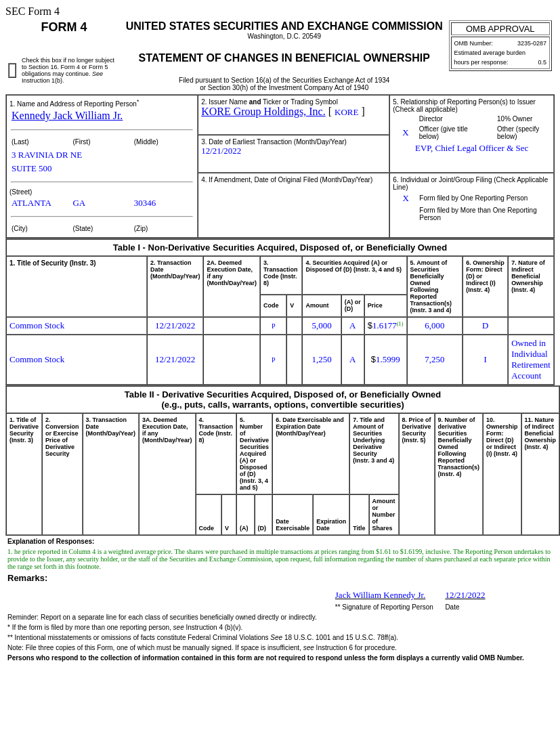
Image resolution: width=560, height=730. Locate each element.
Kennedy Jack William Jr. (67, 115)
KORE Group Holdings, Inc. (263, 111)
